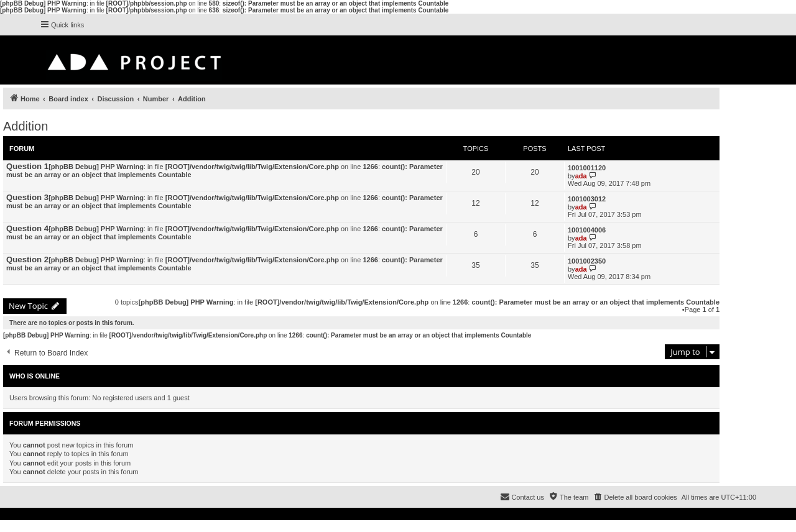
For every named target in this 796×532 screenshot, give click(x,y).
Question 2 (27, 259)
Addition (25, 126)
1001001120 (587, 168)
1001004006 (587, 230)
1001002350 (587, 261)
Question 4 (27, 228)
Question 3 (27, 197)
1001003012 (587, 199)
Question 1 (27, 166)
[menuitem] (635, 497)
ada (581, 176)
